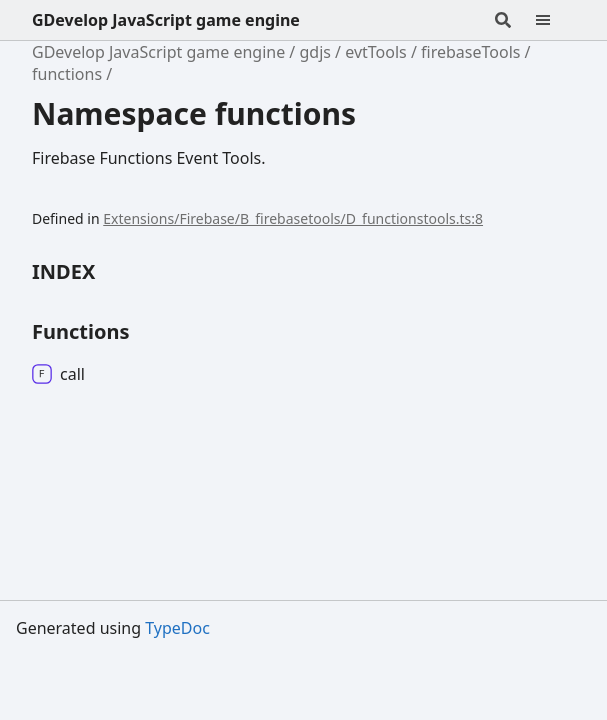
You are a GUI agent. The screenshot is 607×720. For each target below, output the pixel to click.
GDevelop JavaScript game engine (166, 20)
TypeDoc (177, 628)
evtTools (376, 52)
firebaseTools (470, 52)
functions (67, 74)
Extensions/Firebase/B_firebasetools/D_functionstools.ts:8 (293, 218)
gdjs (314, 52)
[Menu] (555, 20)
